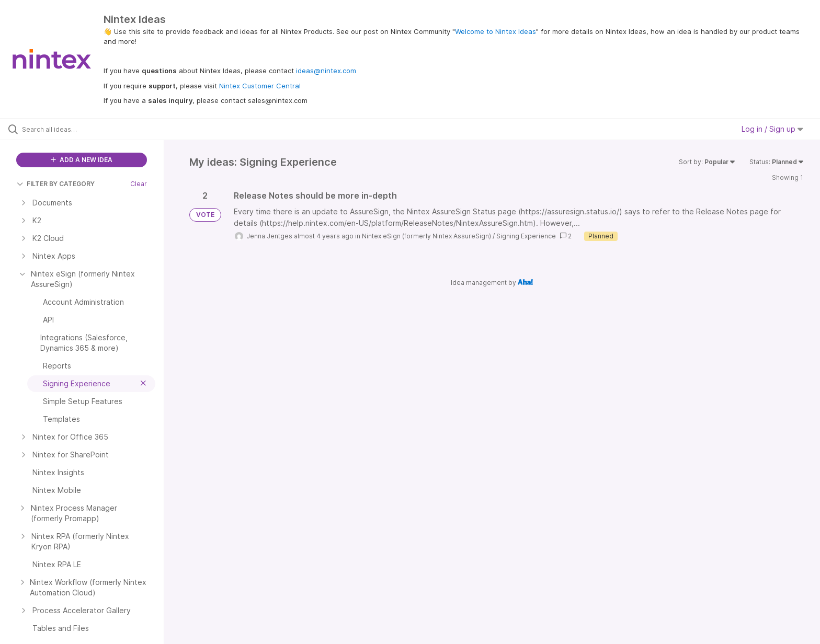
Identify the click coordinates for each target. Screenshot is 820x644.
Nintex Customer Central (260, 86)
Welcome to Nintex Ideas (496, 31)
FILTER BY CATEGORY (56, 184)
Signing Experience (526, 236)
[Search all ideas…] (95, 129)
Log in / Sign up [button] (772, 129)
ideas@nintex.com (326, 71)
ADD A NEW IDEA (82, 160)
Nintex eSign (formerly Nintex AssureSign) (426, 236)
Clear (139, 184)
